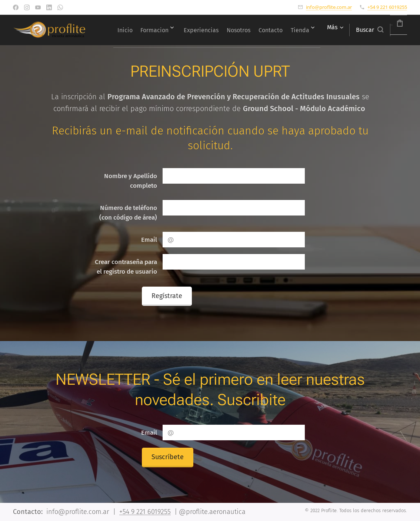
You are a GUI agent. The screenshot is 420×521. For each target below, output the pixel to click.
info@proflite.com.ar (329, 7)
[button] (351, 30)
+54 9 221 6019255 (387, 7)
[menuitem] (155, 30)
